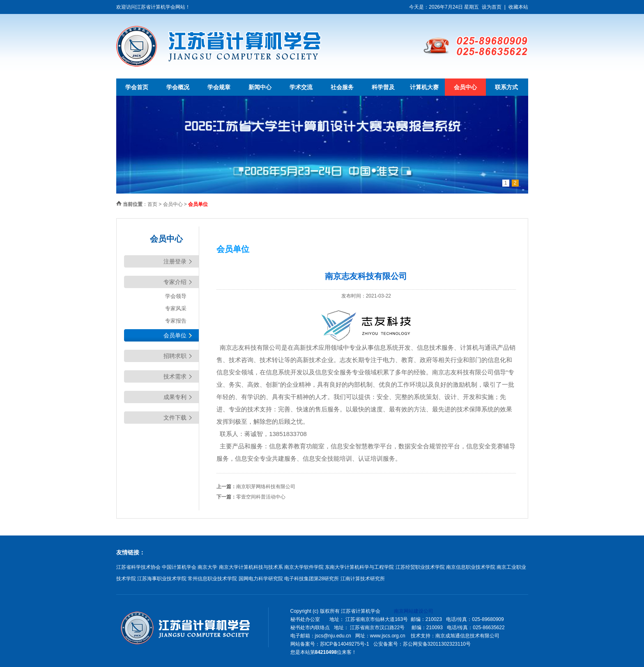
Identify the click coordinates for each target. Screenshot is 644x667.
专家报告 (176, 321)
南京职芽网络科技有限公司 (266, 487)
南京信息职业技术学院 (471, 567)
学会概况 (178, 87)
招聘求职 (175, 356)
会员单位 (175, 335)
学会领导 (176, 296)
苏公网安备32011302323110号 (437, 644)
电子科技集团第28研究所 (312, 579)
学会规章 (219, 87)
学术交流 (301, 87)
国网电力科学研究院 (261, 579)
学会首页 (137, 87)
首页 (152, 204)
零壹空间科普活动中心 (261, 497)
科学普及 (383, 87)
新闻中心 (260, 87)
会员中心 (465, 87)
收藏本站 (518, 7)
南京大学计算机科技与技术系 (251, 567)
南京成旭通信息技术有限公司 (467, 636)
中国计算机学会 (179, 567)
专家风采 (176, 308)
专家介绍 (175, 282)
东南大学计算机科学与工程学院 (359, 567)
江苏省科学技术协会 (138, 567)
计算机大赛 (424, 87)
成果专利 (175, 397)
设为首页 (492, 7)
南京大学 (207, 567)
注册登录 (175, 261)
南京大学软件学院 (304, 567)
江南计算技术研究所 (363, 579)
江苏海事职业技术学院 (162, 579)
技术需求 (175, 376)
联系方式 (506, 87)
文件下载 (175, 418)
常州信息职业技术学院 (212, 579)
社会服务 (342, 87)
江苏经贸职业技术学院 (420, 567)
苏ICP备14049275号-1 (345, 644)
